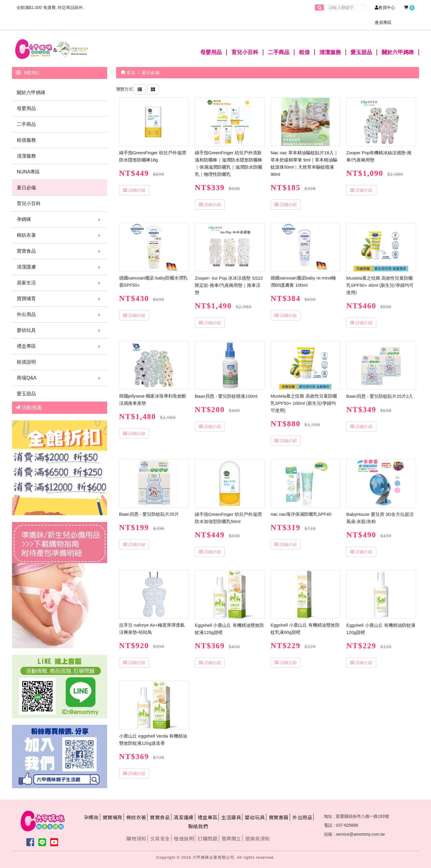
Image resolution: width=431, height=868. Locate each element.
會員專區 (383, 22)
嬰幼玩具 (26, 330)
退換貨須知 (258, 838)
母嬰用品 (211, 52)
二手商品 (279, 52)
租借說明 (26, 362)
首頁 (128, 73)
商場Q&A (27, 378)
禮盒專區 (26, 346)
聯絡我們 (198, 826)
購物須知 (136, 838)
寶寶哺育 (26, 299)
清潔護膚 (26, 267)
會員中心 (385, 7)
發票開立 (231, 838)
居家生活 (26, 283)
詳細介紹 (134, 190)
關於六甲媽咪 (398, 52)
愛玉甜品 (361, 52)
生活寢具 (231, 817)
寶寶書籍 (279, 817)
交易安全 (160, 838)
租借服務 (26, 140)
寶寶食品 (26, 251)
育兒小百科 (245, 52)
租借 (304, 52)
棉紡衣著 (26, 235)
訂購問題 (207, 838)
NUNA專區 (28, 172)
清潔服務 (330, 52)
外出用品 (26, 314)
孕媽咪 (24, 219)
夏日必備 (26, 188)
